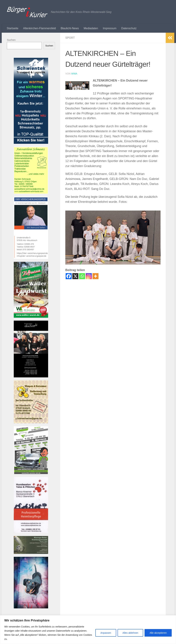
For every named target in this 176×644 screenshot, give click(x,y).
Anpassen (106, 633)
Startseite (13, 28)
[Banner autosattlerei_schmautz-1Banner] (31, 193)
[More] (95, 276)
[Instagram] (89, 276)
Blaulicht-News (70, 28)
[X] (75, 276)
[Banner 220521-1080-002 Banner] (31, 607)
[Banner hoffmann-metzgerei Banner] (31, 317)
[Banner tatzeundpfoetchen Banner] (31, 532)
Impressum (110, 28)
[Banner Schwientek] (31, 143)
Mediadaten (91, 28)
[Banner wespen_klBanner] (31, 422)
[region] (88, 630)
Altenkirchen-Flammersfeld (40, 28)
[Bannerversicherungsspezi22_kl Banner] (31, 258)
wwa (74, 74)
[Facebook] (69, 276)
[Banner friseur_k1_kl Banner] (31, 376)
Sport (70, 38)
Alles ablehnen (130, 633)
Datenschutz (129, 28)
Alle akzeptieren (158, 633)
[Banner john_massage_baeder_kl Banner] (31, 553)
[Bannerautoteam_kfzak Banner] (31, 473)
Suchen (11, 40)
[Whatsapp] (82, 276)
